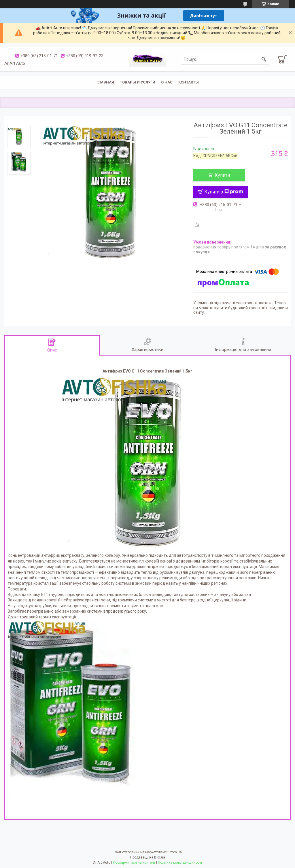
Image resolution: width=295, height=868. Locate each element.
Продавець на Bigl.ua (148, 857)
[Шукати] (264, 59)
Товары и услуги (138, 82)
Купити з (224, 192)
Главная (105, 82)
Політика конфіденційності (180, 863)
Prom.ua (175, 852)
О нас (167, 82)
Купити (222, 175)
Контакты (189, 82)
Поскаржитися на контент (134, 863)
